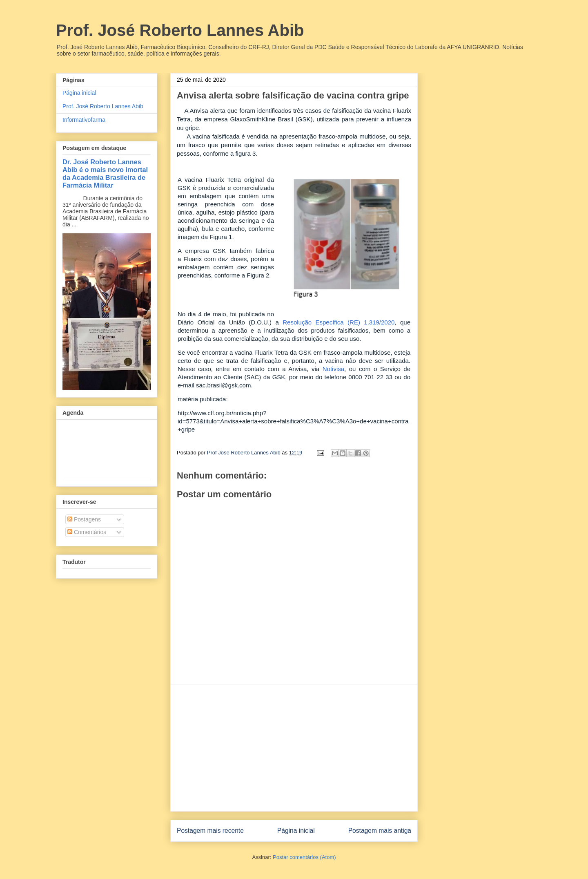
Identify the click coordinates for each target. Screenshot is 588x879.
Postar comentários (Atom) (304, 857)
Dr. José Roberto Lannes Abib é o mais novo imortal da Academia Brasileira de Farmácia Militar (105, 173)
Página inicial (296, 831)
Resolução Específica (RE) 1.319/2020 (339, 322)
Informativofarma (84, 120)
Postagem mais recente (210, 831)
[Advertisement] (294, 748)
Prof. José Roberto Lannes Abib (180, 30)
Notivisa (333, 369)
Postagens (84, 519)
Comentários (87, 532)
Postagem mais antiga (380, 831)
